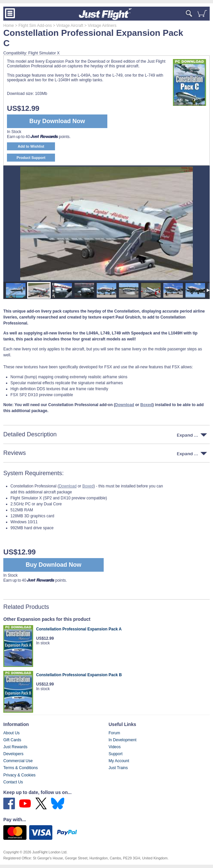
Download (68, 486)
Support (116, 754)
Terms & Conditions (21, 768)
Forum (114, 733)
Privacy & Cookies (19, 775)
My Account (119, 761)
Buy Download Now (54, 565)
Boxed (88, 486)
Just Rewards (15, 747)
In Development (123, 740)
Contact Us (13, 782)
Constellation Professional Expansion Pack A (79, 629)
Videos (115, 747)
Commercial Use (18, 761)
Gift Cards (12, 740)
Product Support (31, 158)
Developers (13, 754)
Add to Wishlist (31, 146)
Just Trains (118, 768)
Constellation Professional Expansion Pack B (79, 675)
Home (9, 26)
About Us (11, 733)
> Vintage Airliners (100, 26)
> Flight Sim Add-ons (33, 26)
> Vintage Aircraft (67, 26)
